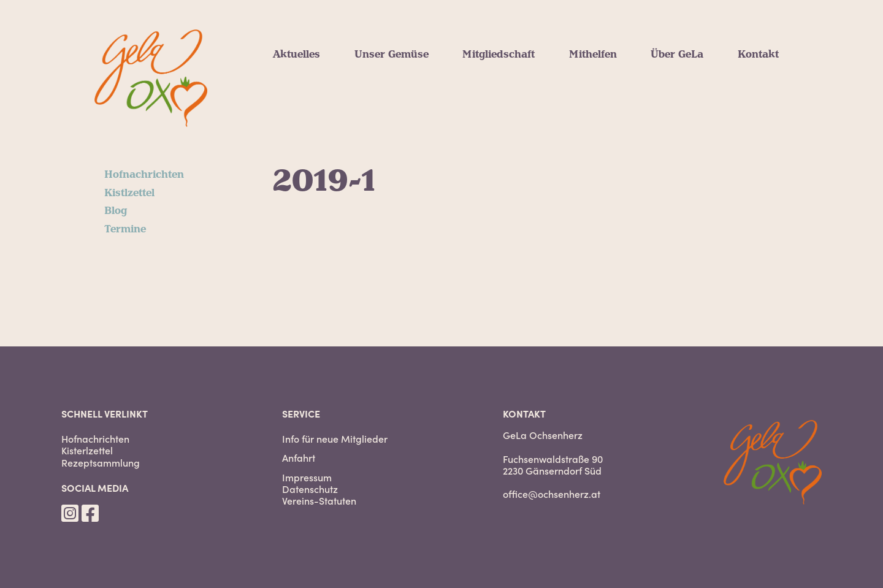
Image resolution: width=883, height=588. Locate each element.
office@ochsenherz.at (552, 494)
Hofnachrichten (144, 175)
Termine (125, 229)
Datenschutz (310, 489)
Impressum (307, 477)
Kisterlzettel (87, 450)
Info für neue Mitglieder (335, 439)
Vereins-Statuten (319, 501)
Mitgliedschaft (499, 55)
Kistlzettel (129, 193)
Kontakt (758, 55)
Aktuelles (296, 55)
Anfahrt (299, 458)
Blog (116, 211)
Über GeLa (677, 55)
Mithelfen (593, 55)
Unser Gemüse (392, 55)
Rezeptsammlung (101, 463)
